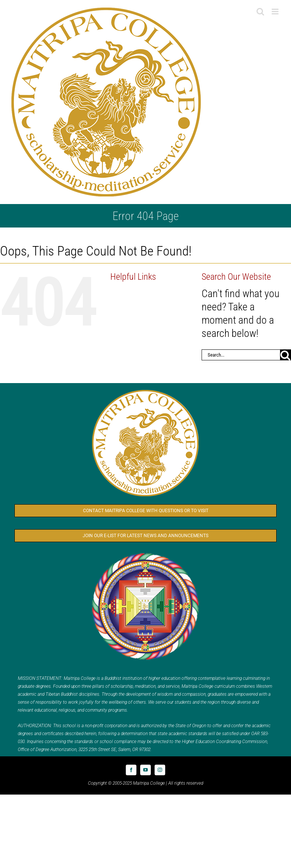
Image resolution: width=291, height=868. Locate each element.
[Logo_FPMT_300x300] (145, 555)
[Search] (286, 355)
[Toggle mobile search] (260, 12)
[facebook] (131, 770)
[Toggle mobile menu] (276, 12)
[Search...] (241, 355)
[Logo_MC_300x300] (145, 392)
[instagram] (160, 770)
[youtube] (145, 770)
